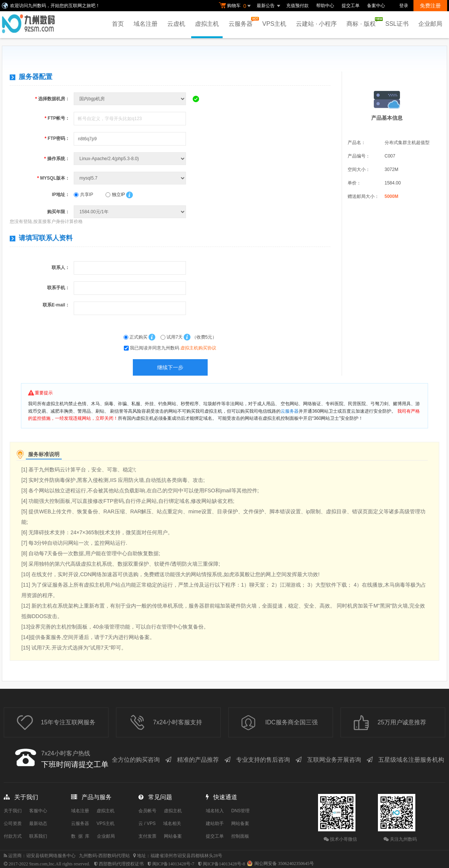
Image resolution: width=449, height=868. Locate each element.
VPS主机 (274, 24)
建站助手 (215, 823)
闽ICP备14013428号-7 (173, 864)
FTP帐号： (57, 118)
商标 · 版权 (363, 22)
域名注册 (146, 24)
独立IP (115, 195)
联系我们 (38, 836)
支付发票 (147, 836)
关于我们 (13, 811)
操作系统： (57, 159)
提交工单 (351, 6)
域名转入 (215, 811)
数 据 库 (80, 836)
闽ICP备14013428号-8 (224, 864)
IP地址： (61, 195)
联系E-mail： (56, 305)
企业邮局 (430, 24)
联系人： (61, 268)
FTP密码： (57, 138)
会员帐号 (147, 811)
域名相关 (172, 823)
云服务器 (242, 22)
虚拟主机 (207, 24)
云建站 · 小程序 (316, 24)
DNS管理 (240, 811)
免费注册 (430, 6)
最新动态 (38, 823)
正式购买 (136, 337)
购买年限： (58, 212)
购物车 (236, 6)
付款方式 (13, 836)
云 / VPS (147, 823)
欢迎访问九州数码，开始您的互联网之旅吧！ (55, 6)
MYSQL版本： (53, 178)
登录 (404, 6)
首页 (118, 24)
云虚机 (176, 24)
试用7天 (172, 337)
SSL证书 (397, 24)
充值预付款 (297, 6)
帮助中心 (325, 6)
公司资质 (13, 823)
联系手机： (58, 288)
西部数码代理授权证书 (121, 864)
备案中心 (376, 6)
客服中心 (38, 811)
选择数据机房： (52, 99)
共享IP (83, 195)
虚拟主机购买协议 (198, 348)
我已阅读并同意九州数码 (173, 348)
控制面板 (240, 836)
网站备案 (173, 836)
